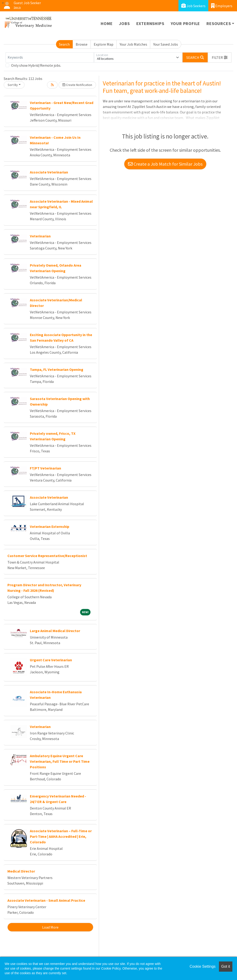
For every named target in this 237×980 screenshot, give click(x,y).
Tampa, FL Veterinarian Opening (57, 369)
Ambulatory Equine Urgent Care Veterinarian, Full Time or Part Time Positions (60, 761)
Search (64, 44)
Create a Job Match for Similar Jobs (165, 164)
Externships (150, 24)
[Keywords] (50, 57)
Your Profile (186, 24)
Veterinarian (40, 236)
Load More (50, 927)
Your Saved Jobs (166, 44)
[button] (220, 57)
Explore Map (104, 44)
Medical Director (21, 871)
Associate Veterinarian (49, 172)
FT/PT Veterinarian (45, 468)
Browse (82, 44)
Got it (226, 966)
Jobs (124, 24)
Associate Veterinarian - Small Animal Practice (46, 900)
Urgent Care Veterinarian (51, 660)
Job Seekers (193, 6)
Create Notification (77, 85)
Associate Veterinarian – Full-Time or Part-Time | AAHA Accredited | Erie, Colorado (61, 836)
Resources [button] (219, 24)
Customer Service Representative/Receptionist (47, 556)
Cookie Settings (203, 966)
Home (107, 24)
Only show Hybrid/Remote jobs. (36, 65)
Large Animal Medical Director (55, 631)
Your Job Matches (133, 44)
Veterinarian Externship (50, 526)
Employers (222, 6)
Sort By (13, 85)
